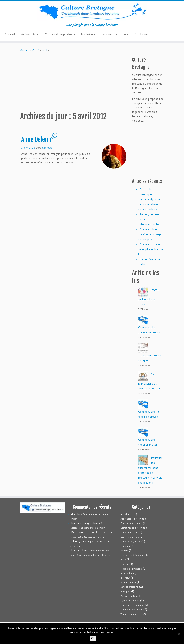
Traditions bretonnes (131, 610)
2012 (35, 50)
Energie (124, 551)
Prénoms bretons (129, 596)
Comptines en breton (131, 528)
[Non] (179, 634)
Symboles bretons (130, 601)
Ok (93, 638)
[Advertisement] (92, 82)
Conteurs (47, 148)
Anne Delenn (36, 140)
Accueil (10, 34)
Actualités (30, 34)
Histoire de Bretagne (131, 569)
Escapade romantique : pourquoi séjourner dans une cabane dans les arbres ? (149, 199)
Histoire (88, 34)
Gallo (123, 560)
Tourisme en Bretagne (132, 605)
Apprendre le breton (131, 519)
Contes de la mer (129, 532)
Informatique (127, 573)
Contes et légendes (60, 34)
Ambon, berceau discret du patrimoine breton (149, 219)
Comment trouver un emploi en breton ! (150, 249)
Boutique (141, 34)
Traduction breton (130, 614)
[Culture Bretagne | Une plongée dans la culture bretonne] (92, 12)
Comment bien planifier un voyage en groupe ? (150, 234)
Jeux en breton (128, 582)
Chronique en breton (131, 523)
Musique (125, 591)
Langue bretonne (115, 34)
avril (44, 50)
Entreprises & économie (133, 555)
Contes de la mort (129, 537)
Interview (125, 578)
